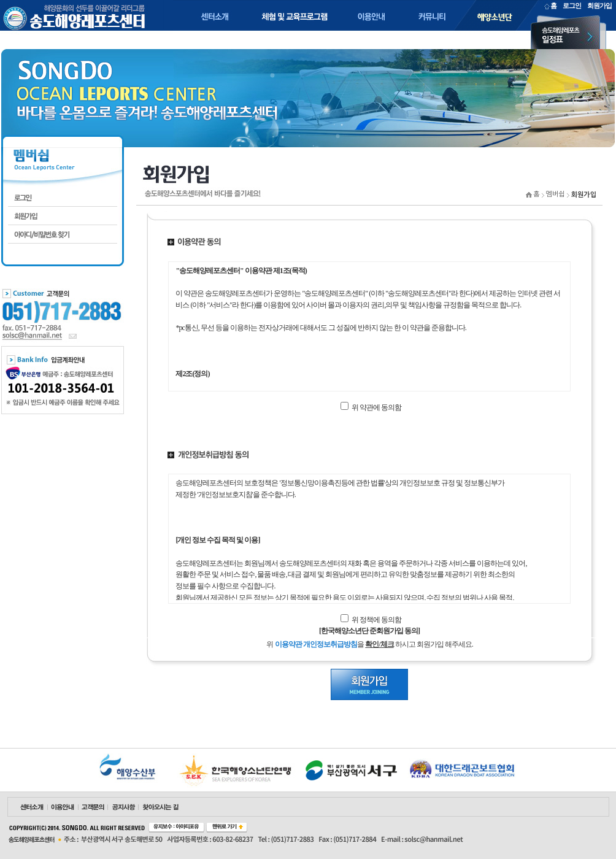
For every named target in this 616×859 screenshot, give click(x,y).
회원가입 (599, 6)
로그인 (572, 6)
